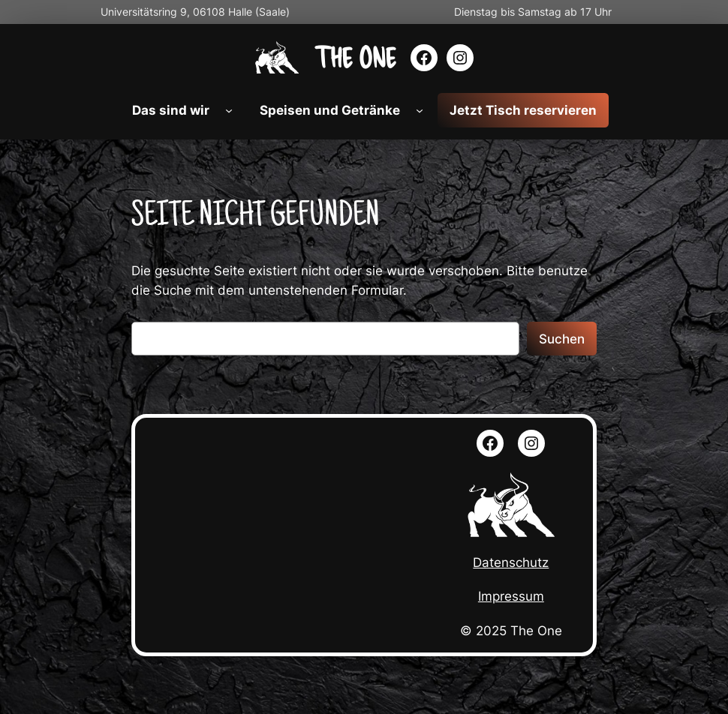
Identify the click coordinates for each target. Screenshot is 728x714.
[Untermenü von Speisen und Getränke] (420, 110)
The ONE (355, 57)
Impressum (511, 596)
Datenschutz (511, 562)
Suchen (562, 339)
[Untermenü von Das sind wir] (229, 110)
